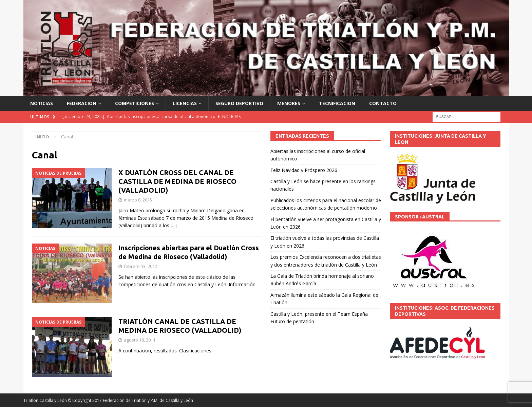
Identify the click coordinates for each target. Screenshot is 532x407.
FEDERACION (82, 103)
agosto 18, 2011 (140, 340)
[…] (174, 225)
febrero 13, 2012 (140, 266)
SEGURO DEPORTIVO (239, 103)
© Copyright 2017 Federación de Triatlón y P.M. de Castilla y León (130, 400)
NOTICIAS (42, 103)
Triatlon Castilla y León (45, 400)
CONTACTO (383, 103)
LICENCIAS (185, 103)
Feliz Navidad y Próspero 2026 (304, 170)
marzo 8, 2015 (138, 200)
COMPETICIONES (135, 103)
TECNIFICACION (337, 103)
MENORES (289, 103)
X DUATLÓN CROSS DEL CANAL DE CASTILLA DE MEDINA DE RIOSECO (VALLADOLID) (177, 181)
